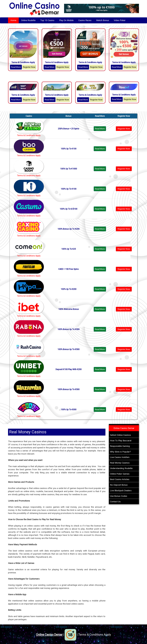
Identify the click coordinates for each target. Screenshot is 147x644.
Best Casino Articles (120, 479)
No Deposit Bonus (119, 485)
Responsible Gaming (120, 446)
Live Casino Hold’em (120, 457)
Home (13, 20)
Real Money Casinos (120, 463)
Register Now (29, 67)
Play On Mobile (66, 20)
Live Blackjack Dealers (121, 491)
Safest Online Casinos (120, 435)
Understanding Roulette (121, 468)
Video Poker (120, 20)
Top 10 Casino (47, 20)
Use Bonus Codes (119, 496)
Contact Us (115, 502)
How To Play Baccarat (121, 441)
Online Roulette (28, 20)
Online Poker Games (120, 474)
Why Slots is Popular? (120, 452)
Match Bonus (103, 20)
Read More (16, 67)
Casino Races (85, 20)
